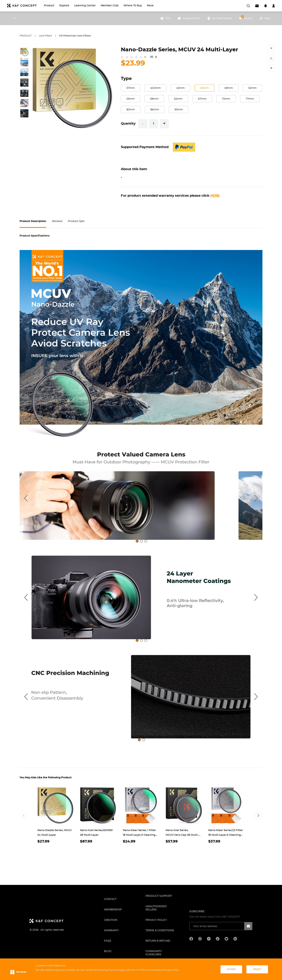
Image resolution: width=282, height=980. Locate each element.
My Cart (246, 17)
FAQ (166, 18)
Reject (257, 969)
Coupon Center (189, 18)
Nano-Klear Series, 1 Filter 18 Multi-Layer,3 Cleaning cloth (139, 835)
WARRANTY (111, 930)
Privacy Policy (156, 920)
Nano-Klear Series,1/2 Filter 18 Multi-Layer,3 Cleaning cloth (226, 835)
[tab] (137, 541)
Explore (64, 6)
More (150, 6)
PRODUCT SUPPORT (159, 896)
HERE (215, 196)
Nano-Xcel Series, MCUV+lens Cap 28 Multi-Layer (182, 835)
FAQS (108, 941)
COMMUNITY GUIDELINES (154, 953)
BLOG (108, 951)
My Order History (220, 18)
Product (49, 6)
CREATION (111, 920)
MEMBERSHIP (113, 910)
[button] (258, 816)
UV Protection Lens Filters (75, 36)
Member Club (110, 6)
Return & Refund (158, 941)
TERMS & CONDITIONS (160, 930)
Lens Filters (45, 36)
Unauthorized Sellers (156, 908)
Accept (231, 969)
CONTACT (110, 899)
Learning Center (85, 6)
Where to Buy (133, 6)
